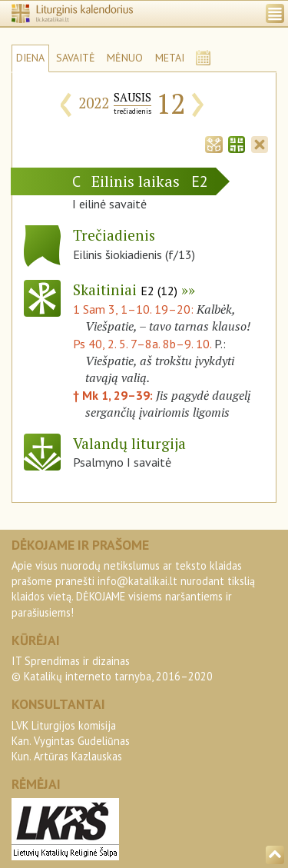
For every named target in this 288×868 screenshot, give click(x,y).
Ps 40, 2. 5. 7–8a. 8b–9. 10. (142, 344)
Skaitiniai (125, 289)
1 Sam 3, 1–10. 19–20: (135, 309)
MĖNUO (125, 58)
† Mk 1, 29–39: (114, 395)
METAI (170, 58)
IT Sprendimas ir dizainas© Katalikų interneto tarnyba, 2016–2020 (112, 668)
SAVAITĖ (76, 58)
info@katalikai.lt (137, 581)
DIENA (30, 58)
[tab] (214, 143)
